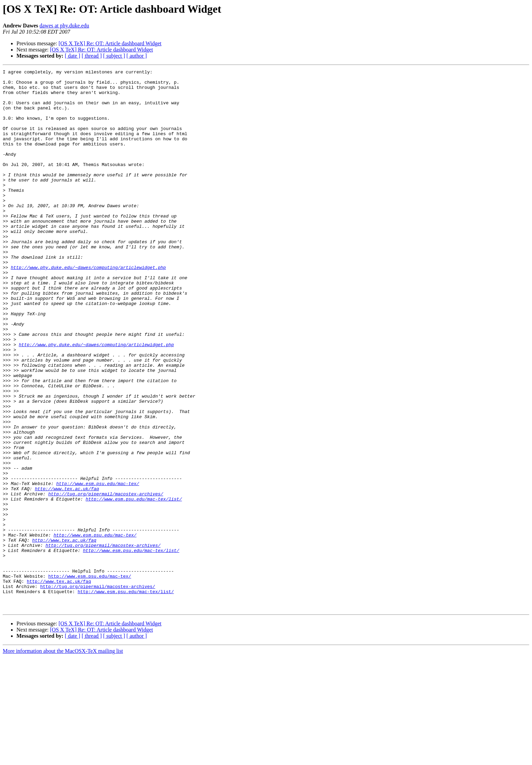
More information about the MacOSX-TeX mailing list (63, 759)
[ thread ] (92, 56)
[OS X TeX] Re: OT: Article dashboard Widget (110, 43)
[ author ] (137, 56)
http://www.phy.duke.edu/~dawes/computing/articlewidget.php (88, 307)
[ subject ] (114, 56)
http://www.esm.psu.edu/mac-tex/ (98, 567)
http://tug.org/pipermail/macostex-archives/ (106, 579)
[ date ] (72, 56)
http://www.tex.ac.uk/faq (67, 573)
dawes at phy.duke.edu (64, 26)
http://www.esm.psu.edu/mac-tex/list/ (134, 585)
